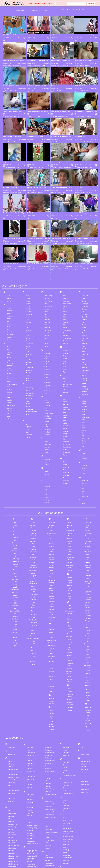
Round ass (66, 747)
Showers (85, 258)
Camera (53, 86)
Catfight (28, 248)
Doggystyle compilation (30, 752)
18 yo (78, 65)
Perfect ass (66, 727)
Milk (64, 258)
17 (78, 9)
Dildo (27, 340)
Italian (46, 391)
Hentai (46, 350)
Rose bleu (66, 744)
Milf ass (47, 807)
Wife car (84, 705)
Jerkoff (47, 403)
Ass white (11, 743)
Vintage (84, 407)
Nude (65, 300)
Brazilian (10, 339)
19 (80, 9)
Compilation (29, 280)
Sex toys (66, 765)
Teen (83, 351)
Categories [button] (37, 4)
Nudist (65, 303)
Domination (29, 348)
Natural (65, 292)
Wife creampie (85, 708)
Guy (46, 332)
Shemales (85, 256)
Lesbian (47, 436)
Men (65, 248)
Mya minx (48, 815)
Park (65, 351)
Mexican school (50, 804)
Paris (85, 142)
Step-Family (48, 240)
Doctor (28, 343)
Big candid (12, 782)
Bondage (10, 331)
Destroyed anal (31, 744)
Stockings (85, 312)
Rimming (66, 411)
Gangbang (48, 292)
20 (82, 9)
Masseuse (66, 240)
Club (27, 272)
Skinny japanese (68, 775)
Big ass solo (12, 774)
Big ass (55, 91)
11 (68, 9)
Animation (10, 255)
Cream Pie (29, 293)
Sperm (84, 296)
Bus (8, 352)
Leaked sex (48, 768)
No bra (65, 689)
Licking (47, 439)
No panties (66, 691)
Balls (8, 288)
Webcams (85, 422)
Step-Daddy (29, 327)
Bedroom (10, 304)
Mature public (49, 802)
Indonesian (68, 167)
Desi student (30, 741)
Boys (9, 336)
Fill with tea (30, 769)
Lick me (47, 774)
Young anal (85, 718)
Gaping (47, 295)
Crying (28, 298)
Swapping (85, 328)
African (9, 247)
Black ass (11, 789)
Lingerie (47, 441)
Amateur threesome (15, 719)
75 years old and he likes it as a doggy (62, 187)
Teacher (84, 345)
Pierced (66, 367)
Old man (66, 704)
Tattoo (84, 343)
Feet (46, 243)
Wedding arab (85, 700)
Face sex (29, 761)
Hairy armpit (48, 686)
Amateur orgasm (14, 716)
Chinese (28, 264)
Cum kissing (30, 718)
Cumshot (28, 312)
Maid (65, 235)
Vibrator (84, 404)
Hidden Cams (11, 40)
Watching (85, 419)
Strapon (84, 314)
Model (65, 266)
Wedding (85, 425)
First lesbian (30, 772)
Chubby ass (30, 694)
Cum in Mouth (30, 306)
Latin (46, 428)
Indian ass (48, 720)
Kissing (47, 410)
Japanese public (50, 751)
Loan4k (47, 782)
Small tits (85, 277)
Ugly (83, 392)
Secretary (85, 245)
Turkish (84, 380)
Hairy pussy (48, 689)
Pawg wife (66, 724)
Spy (83, 301)
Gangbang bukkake (32, 789)
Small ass (66, 781)
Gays (46, 297)
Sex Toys (85, 253)
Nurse (14, 167)
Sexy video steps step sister (35, 137)
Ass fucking (11, 271)
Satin (84, 237)
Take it (65, 809)
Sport (84, 298)
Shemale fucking (68, 770)
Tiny (83, 359)
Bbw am (11, 750)
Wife (83, 430)
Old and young (68, 323)
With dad (84, 711)
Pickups (66, 365)
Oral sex (65, 709)
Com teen (30, 707)
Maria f (47, 794)
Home (30, 4)
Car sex (28, 240)
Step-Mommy (67, 269)
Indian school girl (50, 728)
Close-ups (35, 91)
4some (9, 240)
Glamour (47, 308)
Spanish (85, 290)
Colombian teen (31, 705)
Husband (47, 374)
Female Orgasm (49, 245)
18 (79, 9)
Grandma (47, 319)
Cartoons (28, 243)
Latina (46, 431)
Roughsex (66, 419)
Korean (47, 416)
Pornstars (66, 375)
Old (64, 320)
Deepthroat (29, 335)
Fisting (46, 264)
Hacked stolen (31, 162)
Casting (28, 245)
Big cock (10, 310)
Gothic (46, 316)
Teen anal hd (67, 817)
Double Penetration (32, 351)
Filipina (47, 256)
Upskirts (85, 397)
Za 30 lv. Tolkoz (31, 213)
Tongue (84, 369)
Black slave (12, 792)
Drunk (27, 353)
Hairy (46, 339)
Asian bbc (11, 740)
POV (65, 378)
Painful (65, 341)
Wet (83, 427)
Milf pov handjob (50, 810)
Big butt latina (13, 779)
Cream (28, 290)
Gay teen (29, 800)
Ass (8, 268)
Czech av (29, 726)
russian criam (78, 187)
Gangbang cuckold (32, 792)
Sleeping (85, 274)
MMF (65, 264)
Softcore (85, 282)
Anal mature (12, 732)
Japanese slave (50, 753)
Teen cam (66, 819)
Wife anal (84, 703)
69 (30, 142)
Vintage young (85, 693)
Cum (27, 304)
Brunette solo (13, 808)
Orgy (65, 328)
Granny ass (30, 808)
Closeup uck (30, 702)
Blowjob (44, 40)
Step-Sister (85, 264)
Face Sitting (48, 235)
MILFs (90, 167)
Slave (84, 272)
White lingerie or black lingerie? (84, 60)
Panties (66, 346)
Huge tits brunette (50, 710)
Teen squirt (66, 841)
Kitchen (47, 413)
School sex (66, 757)
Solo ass (66, 791)
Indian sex (48, 730)
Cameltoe (29, 237)
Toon (83, 372)
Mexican (66, 250)
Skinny (84, 266)
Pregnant (66, 381)
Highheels (47, 355)
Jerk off (47, 759)
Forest (46, 277)
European (43, 65)
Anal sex (11, 735)
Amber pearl (12, 721)
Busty (9, 355)
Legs (46, 433)
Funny (46, 285)
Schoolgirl (85, 243)
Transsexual (86, 377)
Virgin (84, 410)
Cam (27, 235)
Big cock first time (14, 784)
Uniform (84, 395)
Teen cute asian (68, 825)
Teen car (66, 822)
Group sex (30, 816)
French (85, 40)
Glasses (47, 311)
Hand (76, 162)
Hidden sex (48, 697)
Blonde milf (12, 797)
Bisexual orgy (13, 787)
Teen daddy (66, 827)
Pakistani (66, 343)
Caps (82, 40)
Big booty (11, 776)
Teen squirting (67, 843)
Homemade (18, 65)
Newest (50, 4)
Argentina (10, 263)
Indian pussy (49, 725)
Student (84, 320)
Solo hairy (66, 789)
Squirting (85, 306)
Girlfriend (47, 303)
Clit (27, 266)
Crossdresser (30, 296)
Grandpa (47, 321)
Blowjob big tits (13, 800)
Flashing (89, 116)
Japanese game (50, 748)
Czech (28, 320)
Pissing (65, 370)
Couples (28, 288)
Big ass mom (12, 771)
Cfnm (27, 256)
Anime (9, 257)
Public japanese (68, 732)
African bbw (12, 703)
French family (31, 775)
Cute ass (29, 723)
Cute (27, 317)
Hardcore (47, 344)
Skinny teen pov (68, 778)
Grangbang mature (32, 805)
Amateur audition (14, 708)
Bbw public (12, 758)
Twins (84, 385)
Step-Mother (67, 277)
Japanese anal (49, 743)
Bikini (58, 91)
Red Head (66, 406)
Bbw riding (12, 760)
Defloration (29, 337)
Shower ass (67, 773)
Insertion (47, 386)
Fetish (46, 250)
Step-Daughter (30, 332)
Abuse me (12, 700)
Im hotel (47, 717)
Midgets (66, 253)
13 (71, 9)
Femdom (47, 248)
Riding (65, 409)
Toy (83, 375)
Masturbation (67, 243)
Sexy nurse (6, 162)
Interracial (47, 388)
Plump (65, 373)
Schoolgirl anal (67, 759)
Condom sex (30, 282)
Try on (65, 854)
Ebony (28, 363)
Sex (83, 250)
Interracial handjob (50, 733)
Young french (85, 723)
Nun (65, 305)
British (9, 342)
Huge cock (48, 705)
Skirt (83, 269)
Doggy (28, 345)
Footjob (47, 272)
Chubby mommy (32, 697)
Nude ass (66, 694)
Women (84, 433)
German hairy (31, 803)
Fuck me (29, 777)
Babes (9, 286)
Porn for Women (18, 40)
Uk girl (83, 686)
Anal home (12, 727)
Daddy (59, 116)
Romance (66, 414)
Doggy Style (37, 142)
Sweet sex (66, 802)
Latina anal (48, 766)
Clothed (16, 142)
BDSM (9, 296)
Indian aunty (48, 722)
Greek (46, 327)
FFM (46, 253)
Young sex (84, 726)
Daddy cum (30, 733)
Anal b (10, 724)
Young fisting (85, 720)
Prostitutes (66, 383)
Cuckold (28, 301)
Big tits (9, 312)
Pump (65, 388)
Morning (66, 274)
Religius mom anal (69, 742)
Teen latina (66, 830)
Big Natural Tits (37, 40)
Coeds (39, 91)
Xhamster (22, 38)
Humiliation (48, 371)
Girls (11, 91)
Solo (83, 285)
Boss (9, 334)
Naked (65, 289)
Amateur (31, 40)
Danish (28, 329)
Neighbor (66, 295)
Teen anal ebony (68, 814)
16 (76, 9)
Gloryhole (47, 313)
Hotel (46, 366)
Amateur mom (13, 713)
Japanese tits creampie (49, 741)
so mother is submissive (10, 187)
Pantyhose (66, 349)
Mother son (48, 812)
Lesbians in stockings (51, 771)
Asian (35, 116)
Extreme (28, 376)
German (47, 300)
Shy (83, 261)
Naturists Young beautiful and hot (60, 60)
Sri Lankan (85, 309)
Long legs (48, 784)
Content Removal (61, 864)
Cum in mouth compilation (31, 716)
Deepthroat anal (31, 736)
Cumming (29, 309)
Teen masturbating (69, 835)
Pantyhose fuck (68, 721)
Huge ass (48, 702)
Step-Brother (11, 344)
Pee (64, 359)
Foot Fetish (48, 269)
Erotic (27, 371)
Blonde (62, 91)
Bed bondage (13, 766)
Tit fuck (65, 851)
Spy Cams (85, 304)
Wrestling (85, 435)
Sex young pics (68, 767)
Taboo (84, 340)
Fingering (47, 258)
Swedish (85, 330)
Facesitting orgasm (32, 764)
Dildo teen (30, 749)
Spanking (85, 293)
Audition (9, 276)
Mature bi (48, 799)
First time (47, 261)
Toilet (84, 367)
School (84, 240)
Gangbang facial (32, 795)
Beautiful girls (13, 763)
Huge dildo (48, 707)
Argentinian (87, 65)
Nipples (66, 297)
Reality (65, 403)
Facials (47, 237)
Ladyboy (47, 425)
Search (91, 4)
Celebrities (29, 250)
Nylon (65, 311)
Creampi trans (31, 710)
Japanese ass (49, 745)
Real (65, 401)
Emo (27, 368)
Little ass (47, 776)
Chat (27, 258)
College (28, 277)
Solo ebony (66, 794)
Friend (46, 282)
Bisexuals (11, 142)
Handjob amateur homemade (50, 692)
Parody (65, 354)
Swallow (85, 325)
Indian (46, 381)
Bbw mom (12, 755)
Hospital (47, 360)
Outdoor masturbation (70, 714)
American (60, 40)
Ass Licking (62, 142)
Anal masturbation (14, 729)
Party (65, 357)
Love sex (47, 787)
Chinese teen (31, 691)
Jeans (46, 401)
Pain (65, 338)
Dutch (27, 356)
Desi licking (30, 738)
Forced (47, 274)
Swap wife (66, 799)
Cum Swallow (18, 193)
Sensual (85, 248)
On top (65, 706)
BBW (54, 167)
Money (65, 272)
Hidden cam (48, 694)
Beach (78, 40)
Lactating (47, 423)
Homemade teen (50, 699)
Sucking (84, 322)
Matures (66, 245)
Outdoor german (68, 712)
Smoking (85, 280)
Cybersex (84, 116)
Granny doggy (31, 811)
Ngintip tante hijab (56, 162)
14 (73, 9)
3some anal (12, 686)
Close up (29, 699)
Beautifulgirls (37, 65)
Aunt (8, 279)
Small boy (66, 783)
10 (67, 9)
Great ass (30, 813)
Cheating (59, 193)
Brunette (10, 347)
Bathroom (10, 291)
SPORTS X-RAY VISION (10, 35)
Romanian (66, 417)
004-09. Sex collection (81, 86)
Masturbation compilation (49, 797)
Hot (68, 65)
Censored (29, 253)
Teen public (66, 838)
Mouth (65, 280)
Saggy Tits (85, 235)
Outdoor (66, 331)
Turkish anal (67, 857)
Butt (8, 358)
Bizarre (9, 320)
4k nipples (12, 693)
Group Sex (48, 329)
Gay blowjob (30, 797)
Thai (83, 353)
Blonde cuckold (13, 795)
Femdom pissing (32, 767)
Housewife (48, 368)
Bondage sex (12, 805)
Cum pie (29, 721)
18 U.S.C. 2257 (70, 864)
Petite (65, 362)
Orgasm (66, 326)
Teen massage (67, 833)
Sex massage (67, 762)
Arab (8, 260)
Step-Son (85, 288)
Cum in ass (30, 713)
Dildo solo (30, 746)
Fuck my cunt (31, 780)
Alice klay (11, 705)
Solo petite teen (68, 796)
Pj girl (65, 729)
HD (6, 40)
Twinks (84, 382)
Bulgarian (40, 218)
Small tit (65, 786)
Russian (91, 193)
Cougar (64, 193)
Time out (66, 849)
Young (84, 442)
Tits (83, 364)
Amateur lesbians (14, 711)
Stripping (85, 317)
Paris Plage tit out (80, 137)
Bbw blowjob (12, 752)
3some (9, 237)
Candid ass (30, 686)
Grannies (47, 324)
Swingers (85, 333)
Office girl (66, 701)
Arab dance (12, 737)
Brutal (9, 350)
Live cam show (49, 779)
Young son (84, 731)
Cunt (27, 314)
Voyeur (18, 167)
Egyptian (28, 366)
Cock (27, 274)
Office (65, 318)
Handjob (47, 342)
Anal (6, 65)
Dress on (29, 754)
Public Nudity (90, 142)
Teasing (84, 348)
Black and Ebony (12, 323)
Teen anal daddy (68, 811)
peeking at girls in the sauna (11, 86)
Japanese (47, 398)
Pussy (65, 394)
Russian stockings (68, 750)
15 (74, 9)
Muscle (65, 282)
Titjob (84, 361)
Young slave (85, 728)
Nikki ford (66, 686)
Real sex (66, 739)
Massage (66, 237)
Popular (45, 4)
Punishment (67, 391)
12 (70, 9)
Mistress (66, 261)
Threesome (85, 356)
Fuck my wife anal (32, 783)
